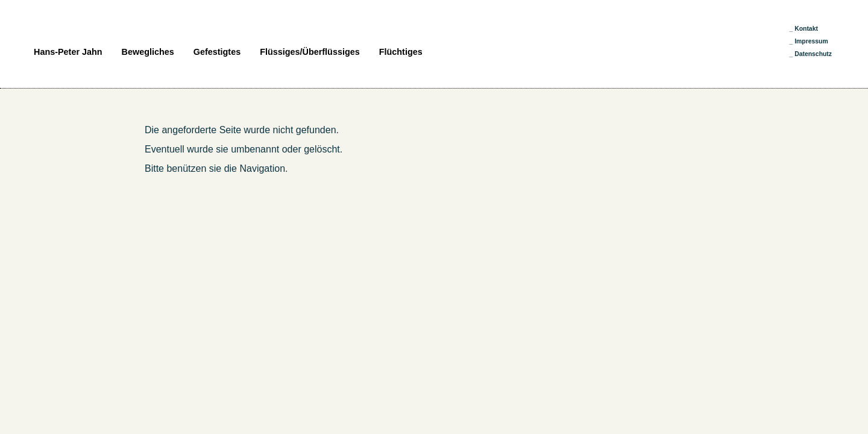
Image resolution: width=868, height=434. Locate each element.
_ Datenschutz (811, 54)
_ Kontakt (804, 29)
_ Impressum (809, 41)
